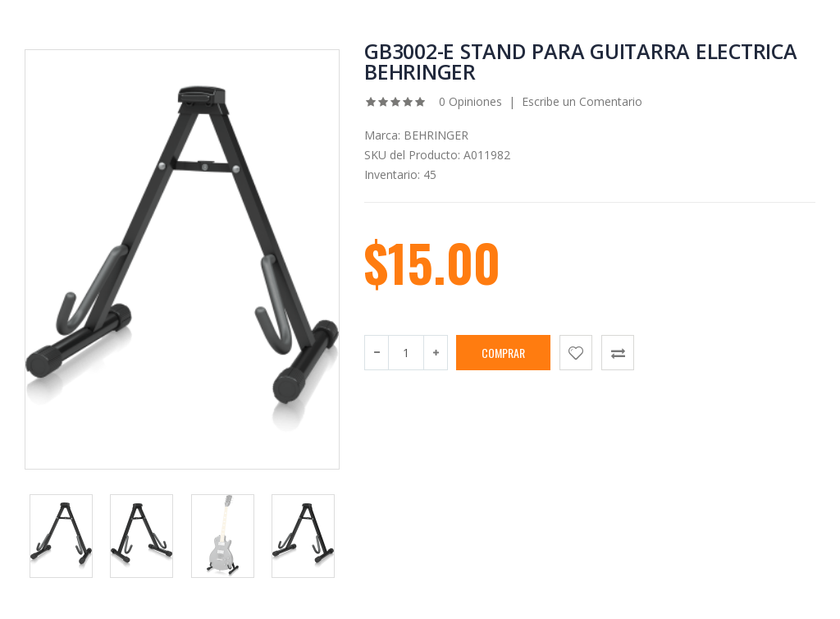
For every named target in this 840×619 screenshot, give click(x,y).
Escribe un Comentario (582, 101)
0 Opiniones (469, 101)
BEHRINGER (436, 135)
